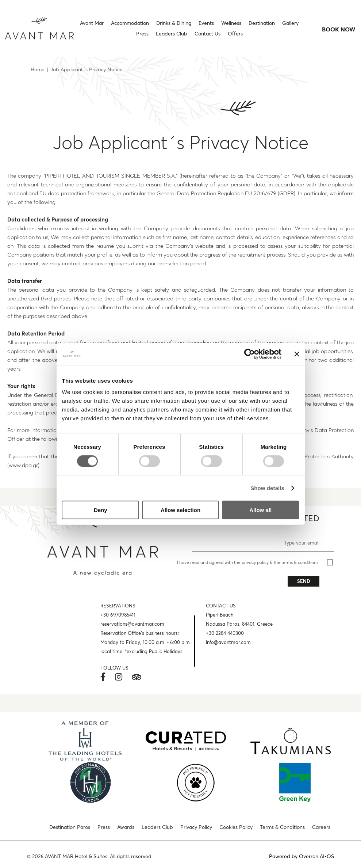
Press (104, 827)
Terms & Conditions (282, 827)
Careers (321, 827)
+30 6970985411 (118, 615)
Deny (101, 510)
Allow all (260, 510)
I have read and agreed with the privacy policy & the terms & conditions (248, 562)
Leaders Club (157, 827)
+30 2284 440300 (225, 633)
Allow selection (180, 510)
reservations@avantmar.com (132, 624)
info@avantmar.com (228, 642)
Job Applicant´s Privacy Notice (87, 69)
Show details (267, 488)
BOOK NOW (339, 29)
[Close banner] (297, 354)
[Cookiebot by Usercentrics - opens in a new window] (249, 354)
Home (38, 69)
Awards (126, 827)
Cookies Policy (236, 827)
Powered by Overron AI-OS (302, 856)
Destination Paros (70, 827)
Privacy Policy (196, 827)
